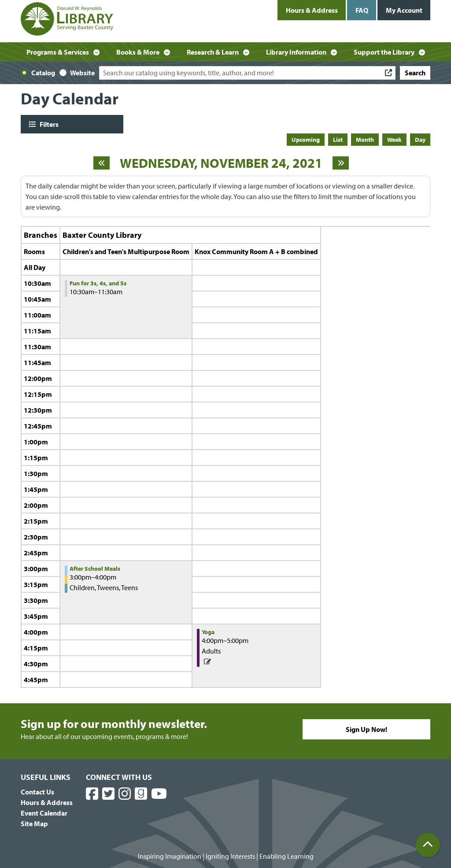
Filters (48, 124)
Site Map (34, 824)
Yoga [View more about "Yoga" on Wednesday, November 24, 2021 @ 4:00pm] (208, 632)
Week (394, 140)
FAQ (362, 10)
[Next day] (341, 163)
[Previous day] (102, 163)
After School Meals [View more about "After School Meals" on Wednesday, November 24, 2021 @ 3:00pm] (95, 569)
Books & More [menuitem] (138, 52)
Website (82, 73)
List (338, 140)
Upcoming (306, 140)
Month (365, 140)
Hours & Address (312, 10)
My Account (404, 10)
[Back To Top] (428, 845)
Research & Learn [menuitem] (213, 52)
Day (420, 140)
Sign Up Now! (366, 729)
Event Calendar (44, 813)
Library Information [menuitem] (296, 52)
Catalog (43, 73)
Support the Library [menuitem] (384, 52)
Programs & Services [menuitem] (58, 52)
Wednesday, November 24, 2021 (221, 163)
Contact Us (37, 792)
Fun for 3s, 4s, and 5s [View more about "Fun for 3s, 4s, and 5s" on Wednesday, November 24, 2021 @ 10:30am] (98, 283)
